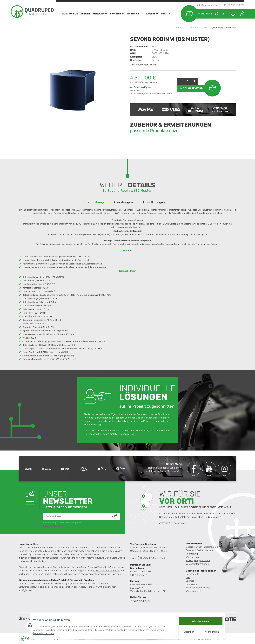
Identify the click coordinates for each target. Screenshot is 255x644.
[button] (241, 14)
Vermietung (192, 554)
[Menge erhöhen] (195, 81)
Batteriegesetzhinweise (198, 588)
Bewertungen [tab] (123, 202)
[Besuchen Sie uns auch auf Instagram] (225, 469)
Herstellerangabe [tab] (154, 202)
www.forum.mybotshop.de (107, 571)
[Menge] (188, 81)
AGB (188, 577)
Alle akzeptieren (198, 621)
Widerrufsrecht (194, 591)
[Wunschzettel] (233, 14)
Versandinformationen (197, 564)
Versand (154, 82)
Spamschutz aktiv (53, 526)
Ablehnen (187, 632)
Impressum (192, 584)
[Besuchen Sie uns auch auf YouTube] (209, 469)
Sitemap (190, 581)
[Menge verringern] (181, 81)
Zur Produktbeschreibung (143, 65)
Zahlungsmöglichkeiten (198, 561)
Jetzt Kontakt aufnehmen (173, 523)
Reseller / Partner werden (199, 550)
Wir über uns (192, 557)
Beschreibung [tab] (94, 202)
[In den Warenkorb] (199, 88)
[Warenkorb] (197, 14)
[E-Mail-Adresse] (78, 516)
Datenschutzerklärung (46, 633)
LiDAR (155, 57)
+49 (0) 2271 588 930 (148, 558)
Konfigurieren (210, 632)
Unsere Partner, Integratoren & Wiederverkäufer (211, 547)
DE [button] (223, 14)
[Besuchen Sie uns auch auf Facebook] (194, 469)
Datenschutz (192, 574)
